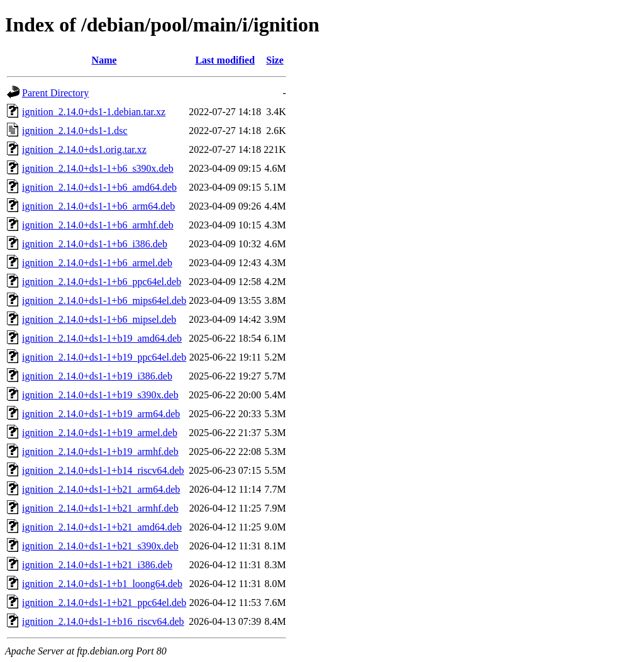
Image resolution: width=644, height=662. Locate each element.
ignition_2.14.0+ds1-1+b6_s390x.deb (98, 168)
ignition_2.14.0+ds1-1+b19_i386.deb (97, 376)
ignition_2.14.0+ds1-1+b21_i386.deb (97, 565)
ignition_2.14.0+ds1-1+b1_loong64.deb (102, 584)
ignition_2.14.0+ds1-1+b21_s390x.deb (100, 546)
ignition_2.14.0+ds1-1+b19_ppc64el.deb (104, 357)
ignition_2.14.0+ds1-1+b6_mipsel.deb (99, 319)
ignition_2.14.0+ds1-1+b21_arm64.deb (101, 489)
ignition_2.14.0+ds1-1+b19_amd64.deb (102, 338)
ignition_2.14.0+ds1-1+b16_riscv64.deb (103, 621)
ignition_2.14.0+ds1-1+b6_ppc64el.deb (102, 282)
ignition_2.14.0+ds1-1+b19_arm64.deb (101, 414)
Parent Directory (55, 93)
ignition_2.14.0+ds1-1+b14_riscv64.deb (103, 470)
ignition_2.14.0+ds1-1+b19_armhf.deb (100, 452)
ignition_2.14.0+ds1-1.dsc (75, 131)
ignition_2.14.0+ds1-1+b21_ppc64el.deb (104, 603)
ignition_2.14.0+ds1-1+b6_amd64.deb (99, 187)
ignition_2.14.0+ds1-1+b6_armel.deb (97, 263)
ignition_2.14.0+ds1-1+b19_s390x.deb (100, 395)
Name (104, 60)
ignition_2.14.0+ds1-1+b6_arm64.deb (98, 206)
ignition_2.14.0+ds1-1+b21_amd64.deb (102, 527)
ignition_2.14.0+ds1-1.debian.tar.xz (94, 112)
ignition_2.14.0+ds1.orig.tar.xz (84, 149)
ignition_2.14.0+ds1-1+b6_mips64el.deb (104, 300)
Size (275, 60)
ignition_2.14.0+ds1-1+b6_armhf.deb (98, 225)
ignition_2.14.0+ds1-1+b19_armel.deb (100, 433)
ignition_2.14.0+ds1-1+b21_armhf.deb (100, 508)
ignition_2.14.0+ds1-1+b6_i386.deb (95, 244)
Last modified (225, 60)
